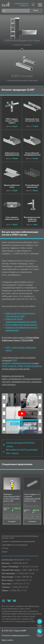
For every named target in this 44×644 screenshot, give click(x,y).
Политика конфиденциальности (16, 636)
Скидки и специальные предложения (18, 542)
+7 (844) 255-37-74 (22, 581)
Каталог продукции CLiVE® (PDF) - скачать (19, 445)
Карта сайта (7, 640)
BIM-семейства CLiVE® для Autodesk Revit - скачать (20, 451)
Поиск (36, 11)
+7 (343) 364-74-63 (25, 574)
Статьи (5, 549)
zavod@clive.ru (24, 6)
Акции (5, 552)
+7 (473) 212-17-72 (20, 584)
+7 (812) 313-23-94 (29, 567)
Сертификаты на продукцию (15, 545)
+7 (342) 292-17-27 (18, 591)
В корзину (12, 522)
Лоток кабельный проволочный (21, 325)
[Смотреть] (22, 413)
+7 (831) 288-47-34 (29, 570)
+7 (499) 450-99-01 (21, 4)
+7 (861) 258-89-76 (23, 577)
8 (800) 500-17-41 (22, 560)
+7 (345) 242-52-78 (19, 587)
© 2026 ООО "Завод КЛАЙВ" (14, 631)
